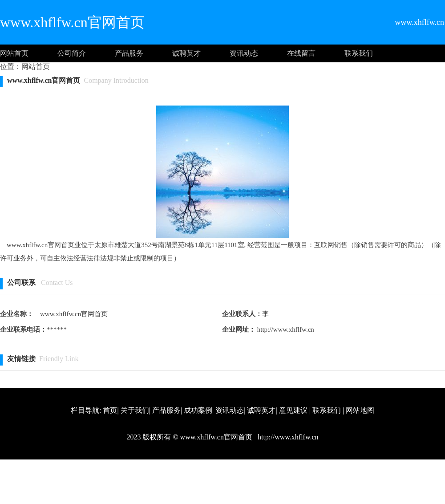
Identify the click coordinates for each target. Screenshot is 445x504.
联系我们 (359, 53)
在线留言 (301, 53)
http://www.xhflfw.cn (285, 329)
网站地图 (360, 410)
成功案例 (198, 410)
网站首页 (14, 53)
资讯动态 (244, 53)
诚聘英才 (186, 53)
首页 (110, 410)
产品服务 (129, 53)
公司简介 (72, 53)
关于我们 (135, 410)
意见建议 (293, 410)
